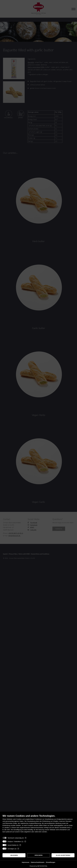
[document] (38, 825)
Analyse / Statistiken (14, 841)
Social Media (12, 845)
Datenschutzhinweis (38, 862)
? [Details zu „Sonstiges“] (18, 849)
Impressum (26, 862)
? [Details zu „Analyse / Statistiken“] (25, 841)
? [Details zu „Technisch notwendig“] (26, 838)
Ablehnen (14, 855)
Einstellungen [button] (51, 862)
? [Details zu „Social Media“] (20, 845)
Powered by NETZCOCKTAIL (39, 866)
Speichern (39, 855)
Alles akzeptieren (63, 855)
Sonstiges (11, 849)
